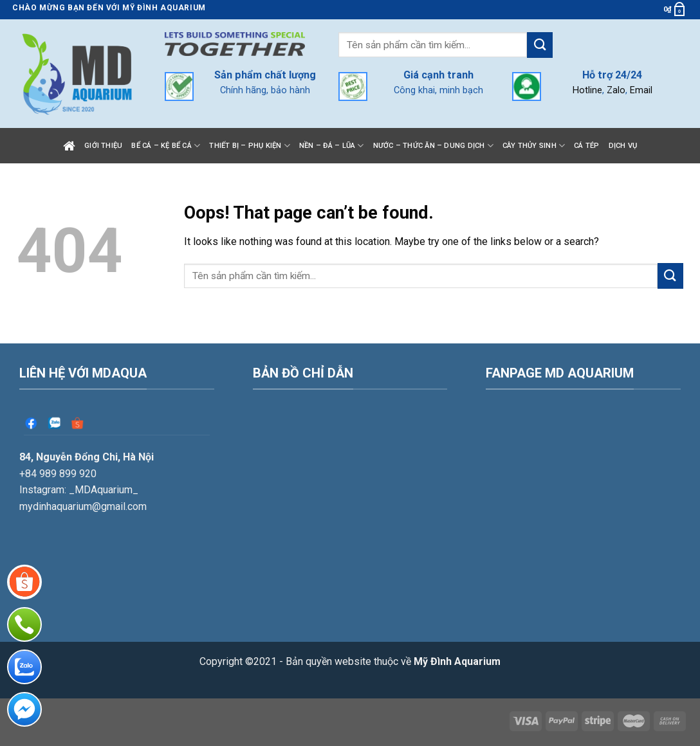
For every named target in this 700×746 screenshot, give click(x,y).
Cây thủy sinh (534, 146)
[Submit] (540, 45)
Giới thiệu (103, 146)
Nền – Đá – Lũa (332, 146)
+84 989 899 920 (58, 474)
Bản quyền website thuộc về (393, 661)
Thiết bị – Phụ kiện (250, 146)
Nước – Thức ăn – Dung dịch (433, 146)
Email (641, 90)
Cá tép (586, 146)
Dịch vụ (623, 146)
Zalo (616, 90)
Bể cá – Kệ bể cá (166, 146)
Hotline (587, 90)
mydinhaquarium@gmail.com (83, 506)
